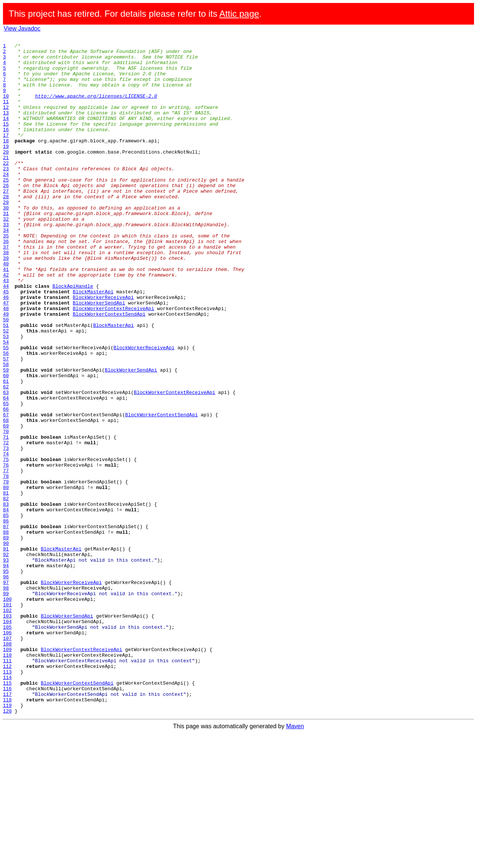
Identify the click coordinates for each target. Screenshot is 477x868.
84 (6, 605)
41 (6, 316)
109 (7, 772)
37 (6, 289)
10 (6, 108)
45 (6, 343)
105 (7, 745)
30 (6, 242)
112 (7, 792)
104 (7, 739)
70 (6, 511)
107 (7, 759)
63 (6, 464)
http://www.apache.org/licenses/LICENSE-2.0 (96, 108)
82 (6, 591)
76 (6, 551)
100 (7, 712)
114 (7, 806)
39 (6, 303)
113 (7, 799)
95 (6, 678)
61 (6, 450)
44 (6, 336)
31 (6, 249)
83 (6, 598)
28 (6, 229)
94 (6, 672)
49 (6, 370)
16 (6, 148)
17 (6, 155)
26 (6, 215)
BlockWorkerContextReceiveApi (113, 363)
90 (6, 645)
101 (7, 719)
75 (6, 544)
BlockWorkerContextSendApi (109, 370)
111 (7, 786)
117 (7, 826)
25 (6, 209)
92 (6, 658)
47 (6, 356)
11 (6, 115)
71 (6, 517)
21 (6, 182)
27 (6, 222)
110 (7, 779)
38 (6, 296)
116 (7, 819)
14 (6, 135)
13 (6, 128)
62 (6, 457)
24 (6, 202)
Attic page (239, 14)
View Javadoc (22, 29)
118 (7, 833)
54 (6, 403)
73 (6, 531)
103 (7, 732)
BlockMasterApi (93, 343)
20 (6, 175)
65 (6, 477)
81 (6, 584)
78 (6, 564)
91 (6, 651)
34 (6, 269)
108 (7, 766)
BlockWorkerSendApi (99, 356)
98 (6, 698)
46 (6, 350)
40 (6, 309)
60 (6, 444)
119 (7, 839)
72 (6, 524)
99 (6, 705)
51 (6, 383)
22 (6, 189)
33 (6, 262)
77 (6, 558)
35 (6, 276)
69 (6, 504)
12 (6, 121)
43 (6, 329)
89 (6, 638)
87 (6, 625)
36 (6, 283)
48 (6, 363)
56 (6, 417)
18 (6, 162)
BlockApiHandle (73, 336)
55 (6, 410)
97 (6, 692)
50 (6, 376)
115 (7, 812)
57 (6, 423)
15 (6, 142)
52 (6, 390)
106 (7, 752)
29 (6, 236)
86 (6, 618)
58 (6, 430)
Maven (295, 861)
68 (6, 497)
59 (6, 437)
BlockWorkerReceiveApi (103, 350)
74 (6, 537)
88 (6, 631)
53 (6, 397)
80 (6, 578)
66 (6, 484)
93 (6, 665)
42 (6, 323)
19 (6, 168)
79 (6, 571)
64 (6, 470)
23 (6, 195)
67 (6, 490)
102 (7, 725)
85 (6, 611)
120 (7, 846)
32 (6, 256)
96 (6, 685)
